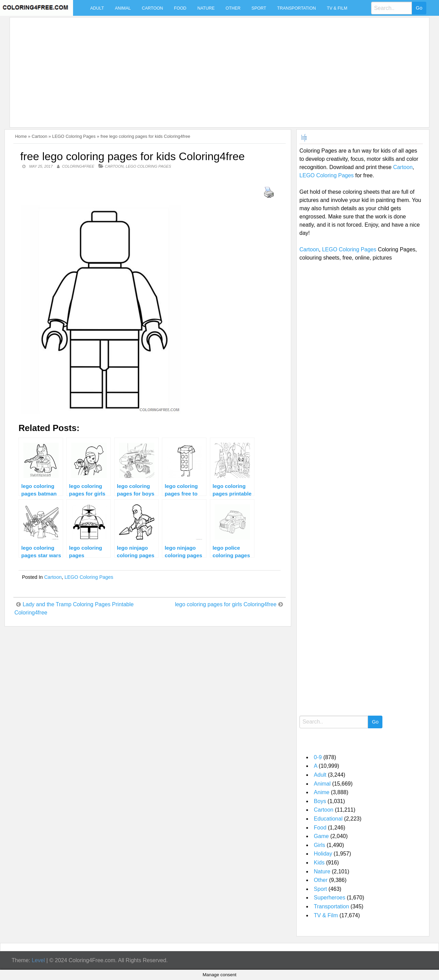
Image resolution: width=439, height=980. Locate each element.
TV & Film (337, 8)
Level (38, 960)
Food (180, 8)
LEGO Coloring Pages (74, 136)
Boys (320, 801)
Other (233, 8)
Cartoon (152, 8)
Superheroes (330, 898)
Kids (319, 863)
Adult (97, 8)
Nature (206, 8)
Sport (259, 8)
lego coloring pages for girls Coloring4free (226, 604)
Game (321, 836)
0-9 (318, 757)
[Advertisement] (218, 68)
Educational (328, 819)
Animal (123, 8)
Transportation (296, 8)
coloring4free (78, 166)
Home (21, 136)
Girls (319, 845)
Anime (322, 792)
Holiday (323, 854)
